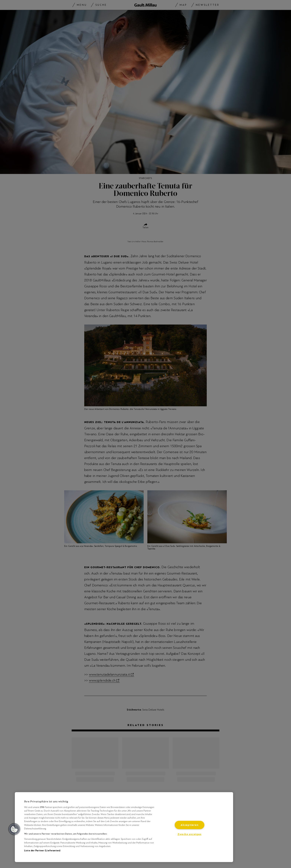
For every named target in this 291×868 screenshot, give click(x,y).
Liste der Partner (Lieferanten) (42, 851)
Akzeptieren (189, 825)
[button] (14, 829)
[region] (124, 827)
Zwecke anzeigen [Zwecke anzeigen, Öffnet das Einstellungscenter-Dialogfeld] (189, 834)
